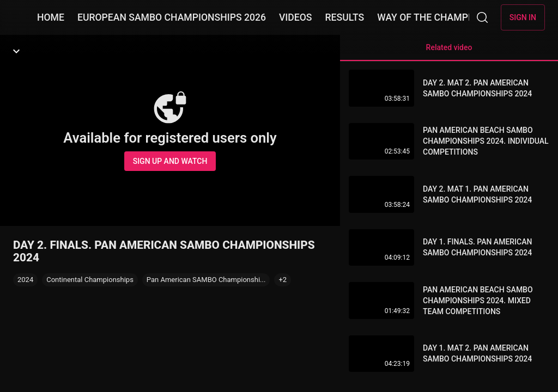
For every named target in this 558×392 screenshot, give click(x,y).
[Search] (482, 17)
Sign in (523, 17)
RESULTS (344, 17)
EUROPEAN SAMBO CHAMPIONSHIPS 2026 (172, 17)
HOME (51, 17)
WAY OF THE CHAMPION (430, 17)
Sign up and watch (170, 161)
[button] (283, 280)
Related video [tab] (449, 52)
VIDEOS (296, 17)
